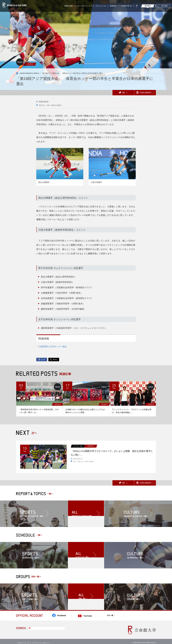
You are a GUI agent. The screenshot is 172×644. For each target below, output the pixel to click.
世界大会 (43, 105)
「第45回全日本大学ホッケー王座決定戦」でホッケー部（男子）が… (39, 411)
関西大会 (81, 464)
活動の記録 (68, 6)
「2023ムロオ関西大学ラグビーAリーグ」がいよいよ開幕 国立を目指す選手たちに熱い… (111, 454)
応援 (50, 105)
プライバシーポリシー (42, 640)
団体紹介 (113, 6)
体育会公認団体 (60, 105)
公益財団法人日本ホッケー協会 (53, 346)
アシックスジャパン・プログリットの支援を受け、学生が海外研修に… (132, 411)
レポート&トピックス (84, 6)
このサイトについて (24, 640)
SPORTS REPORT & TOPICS (31, 73)
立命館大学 (125, 6)
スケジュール (101, 6)
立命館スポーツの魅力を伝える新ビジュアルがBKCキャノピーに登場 (85, 411)
